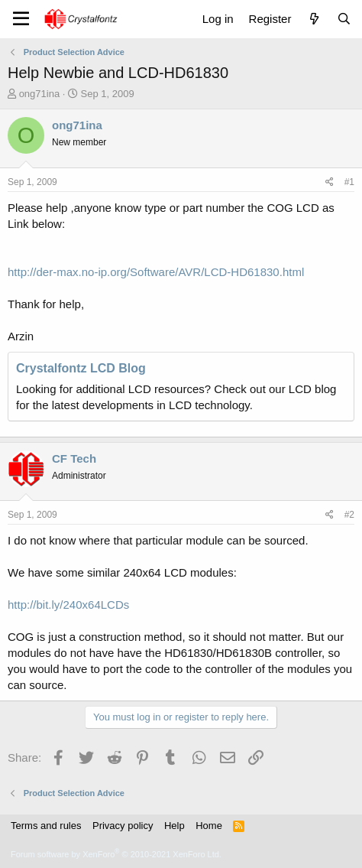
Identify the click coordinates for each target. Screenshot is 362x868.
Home (209, 826)
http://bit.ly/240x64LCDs (68, 605)
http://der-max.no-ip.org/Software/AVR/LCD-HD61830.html (156, 272)
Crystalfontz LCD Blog (81, 368)
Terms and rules (46, 826)
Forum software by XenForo (116, 854)
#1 (349, 182)
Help (175, 826)
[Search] (344, 19)
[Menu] (21, 19)
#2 (349, 515)
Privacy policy (123, 826)
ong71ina (40, 94)
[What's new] (314, 19)
